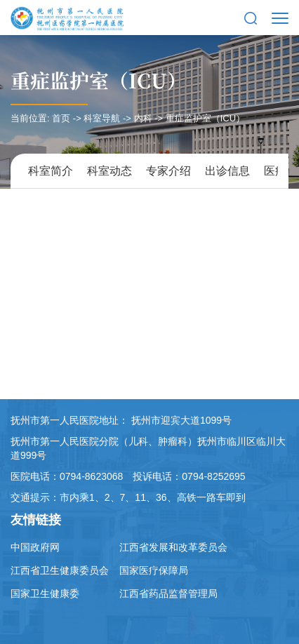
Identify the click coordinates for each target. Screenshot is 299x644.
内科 (143, 118)
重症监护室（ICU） (99, 80)
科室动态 (109, 171)
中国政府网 (35, 547)
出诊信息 (227, 171)
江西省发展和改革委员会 (173, 547)
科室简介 (51, 171)
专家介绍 (168, 171)
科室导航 (102, 118)
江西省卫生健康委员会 (60, 570)
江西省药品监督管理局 (168, 593)
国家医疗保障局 (154, 570)
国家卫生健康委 (45, 593)
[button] (251, 18)
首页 (61, 118)
